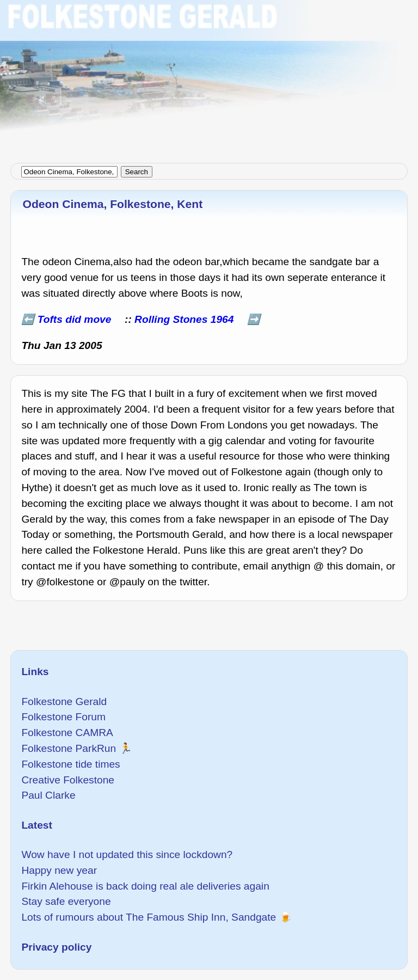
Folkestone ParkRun (69, 748)
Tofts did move (75, 319)
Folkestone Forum (63, 717)
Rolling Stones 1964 (184, 319)
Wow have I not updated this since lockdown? (127, 855)
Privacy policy (56, 947)
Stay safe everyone (66, 901)
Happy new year (59, 870)
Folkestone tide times (70, 764)
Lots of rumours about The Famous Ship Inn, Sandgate (149, 917)
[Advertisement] (209, 76)
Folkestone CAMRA (67, 733)
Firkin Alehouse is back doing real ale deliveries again (145, 886)
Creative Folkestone (68, 780)
